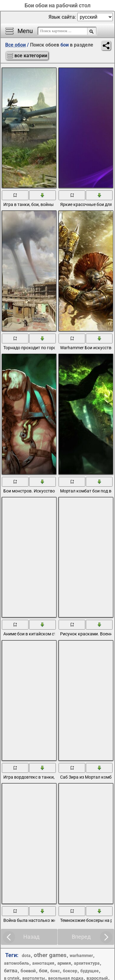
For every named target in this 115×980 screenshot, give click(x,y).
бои (43, 971)
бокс (55, 971)
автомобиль (17, 963)
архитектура (87, 963)
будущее (90, 971)
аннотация (43, 963)
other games (50, 955)
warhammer (81, 956)
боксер (70, 971)
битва (11, 971)
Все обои (15, 45)
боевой (28, 971)
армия (64, 963)
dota (26, 956)
